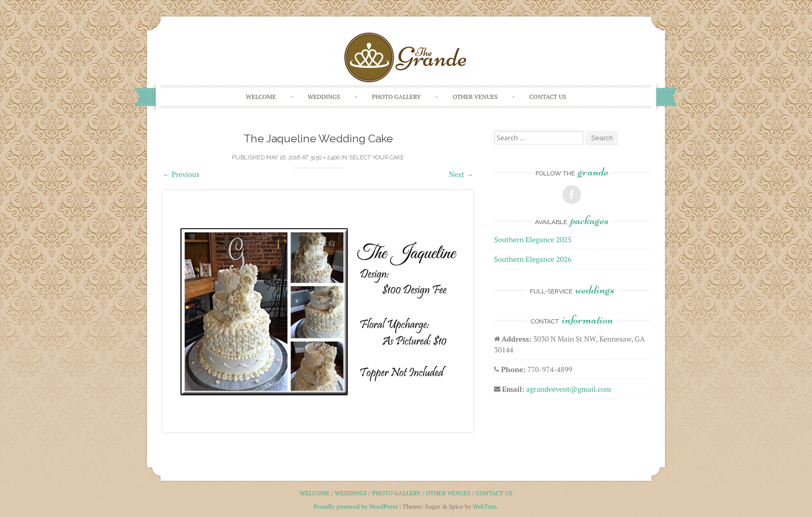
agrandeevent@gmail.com (569, 389)
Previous (181, 174)
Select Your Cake (376, 158)
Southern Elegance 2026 (533, 259)
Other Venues (475, 97)
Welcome (261, 97)
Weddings (324, 97)
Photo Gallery (396, 97)
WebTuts (485, 506)
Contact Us (548, 97)
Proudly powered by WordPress (356, 506)
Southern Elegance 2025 (533, 239)
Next (461, 174)
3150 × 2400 (325, 158)
